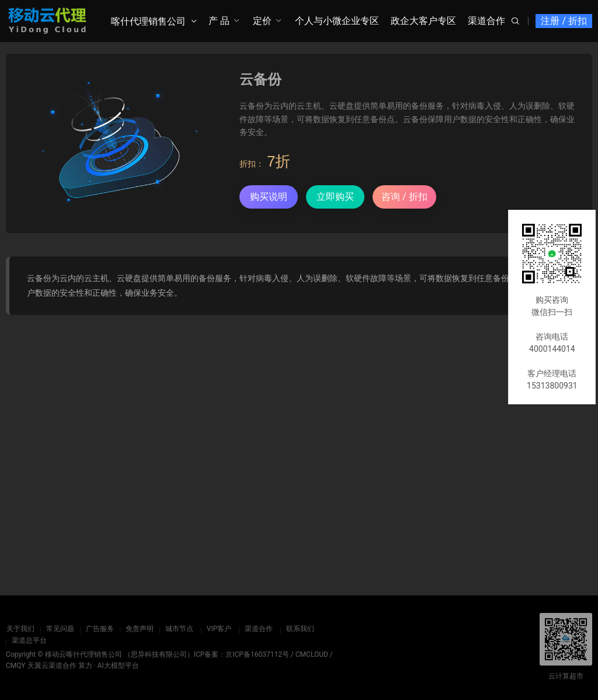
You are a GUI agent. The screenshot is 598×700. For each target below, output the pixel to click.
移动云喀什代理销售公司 (84, 654)
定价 (262, 21)
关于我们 (20, 629)
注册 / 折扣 (564, 21)
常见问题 (60, 629)
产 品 (219, 21)
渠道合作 (486, 21)
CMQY (16, 666)
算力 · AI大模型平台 (109, 666)
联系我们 (300, 629)
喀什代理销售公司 (148, 21)
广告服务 (99, 629)
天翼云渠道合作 (52, 666)
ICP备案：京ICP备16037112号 (241, 654)
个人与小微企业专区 (337, 21)
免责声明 (139, 629)
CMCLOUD (312, 654)
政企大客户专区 (423, 21)
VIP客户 (218, 629)
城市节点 (179, 629)
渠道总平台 (29, 640)
